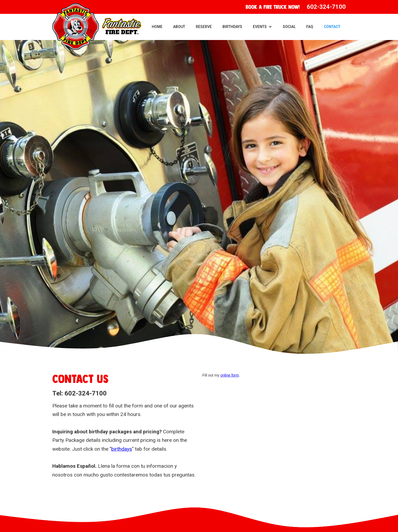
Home (157, 27)
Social (289, 27)
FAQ (310, 27)
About (179, 27)
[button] (262, 27)
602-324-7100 (326, 7)
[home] (97, 27)
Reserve (204, 27)
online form (230, 375)
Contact (332, 27)
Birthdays (232, 27)
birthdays (122, 449)
